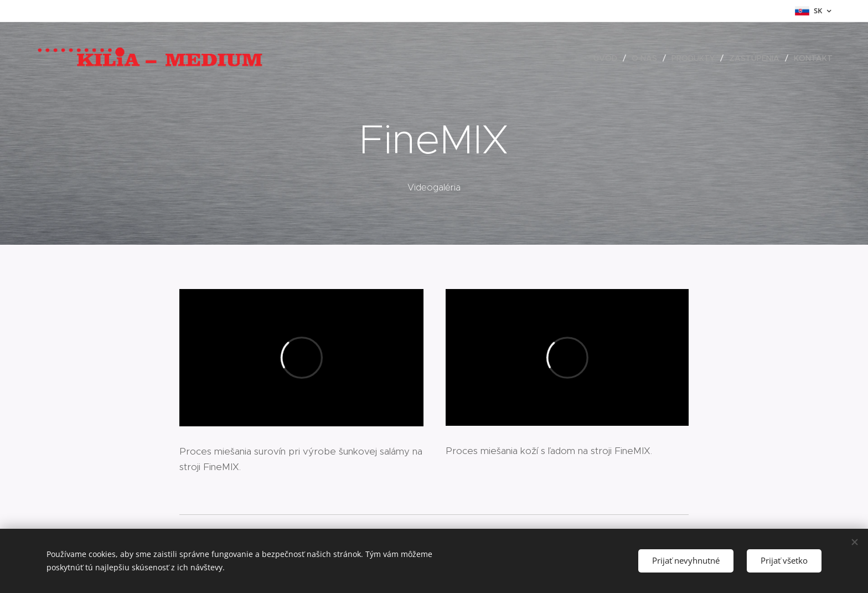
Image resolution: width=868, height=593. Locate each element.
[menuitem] (608, 58)
